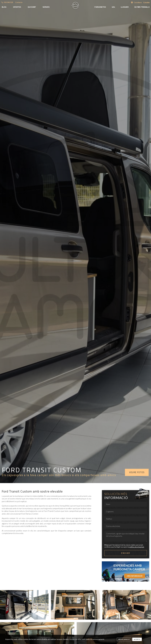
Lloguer (125, 7)
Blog (4, 7)
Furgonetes (100, 7)
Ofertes (17, 7)
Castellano (138, 2)
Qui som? (32, 7)
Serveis (46, 7)
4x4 (113, 7)
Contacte (19, 2)
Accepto (137, 639)
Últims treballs (142, 7)
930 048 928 (8, 2)
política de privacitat (137, 547)
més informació (124, 639)
